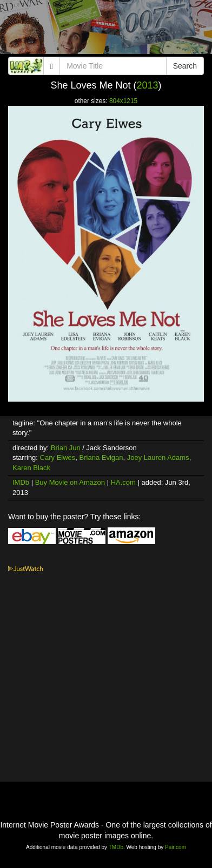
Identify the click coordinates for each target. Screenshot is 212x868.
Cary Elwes (58, 457)
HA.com (123, 482)
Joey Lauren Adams (158, 457)
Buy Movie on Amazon (70, 482)
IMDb (21, 482)
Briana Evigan (101, 457)
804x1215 (123, 101)
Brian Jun (66, 448)
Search (185, 66)
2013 (148, 85)
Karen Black (31, 468)
